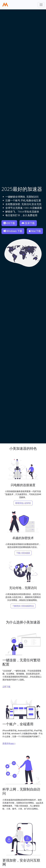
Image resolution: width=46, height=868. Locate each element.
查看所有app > (9, 743)
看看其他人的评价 (23, 503)
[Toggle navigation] (41, 5)
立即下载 (6, 687)
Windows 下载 (13, 231)
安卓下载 (28, 223)
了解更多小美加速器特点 (23, 606)
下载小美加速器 (23, 553)
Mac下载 (35, 231)
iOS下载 (9, 223)
